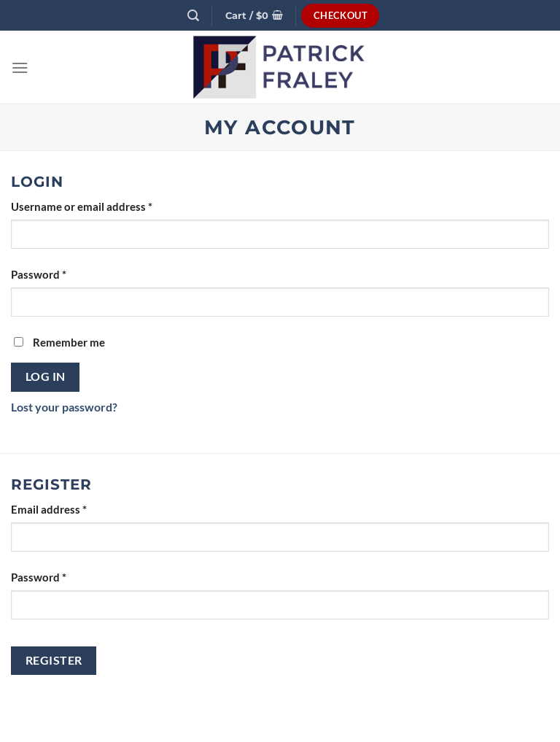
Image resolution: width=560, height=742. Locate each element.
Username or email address (82, 207)
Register (54, 660)
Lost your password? (64, 407)
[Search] (194, 16)
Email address (49, 510)
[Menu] (20, 67)
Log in (46, 376)
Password (39, 275)
